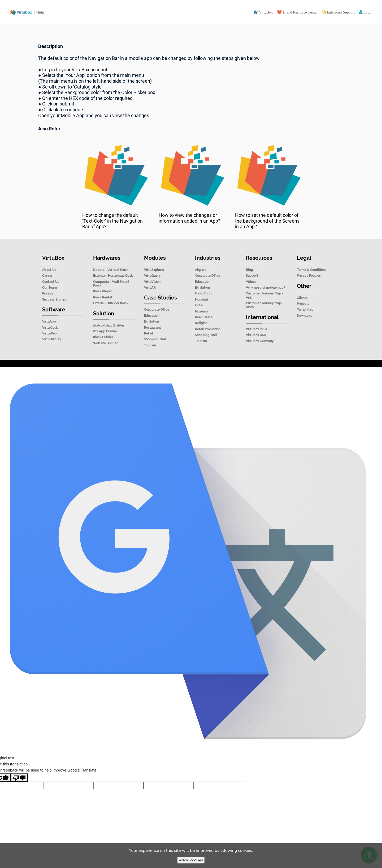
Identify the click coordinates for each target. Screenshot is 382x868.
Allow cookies (191, 860)
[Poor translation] (19, 789)
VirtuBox (203, 373)
